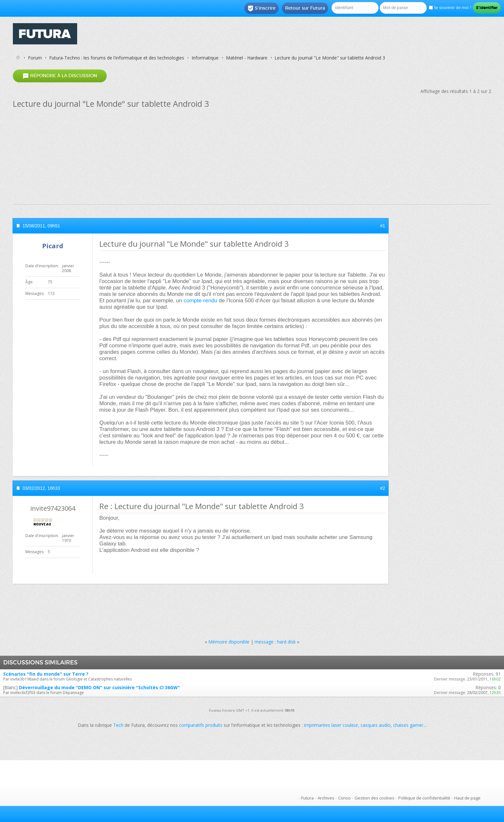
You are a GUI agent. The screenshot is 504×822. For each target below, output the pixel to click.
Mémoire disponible (229, 642)
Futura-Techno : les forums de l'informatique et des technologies (117, 58)
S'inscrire (261, 8)
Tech (118, 725)
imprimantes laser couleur (331, 725)
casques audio (376, 725)
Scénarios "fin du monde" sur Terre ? (46, 674)
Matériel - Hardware (247, 58)
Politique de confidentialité (424, 798)
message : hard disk (275, 642)
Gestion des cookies (374, 798)
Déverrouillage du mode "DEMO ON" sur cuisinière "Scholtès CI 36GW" (99, 687)
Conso (344, 798)
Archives (326, 798)
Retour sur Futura (305, 8)
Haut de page (467, 798)
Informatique (205, 58)
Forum (35, 58)
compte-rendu (200, 301)
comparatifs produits (201, 725)
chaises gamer (408, 725)
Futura (307, 798)
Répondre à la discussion (60, 76)
